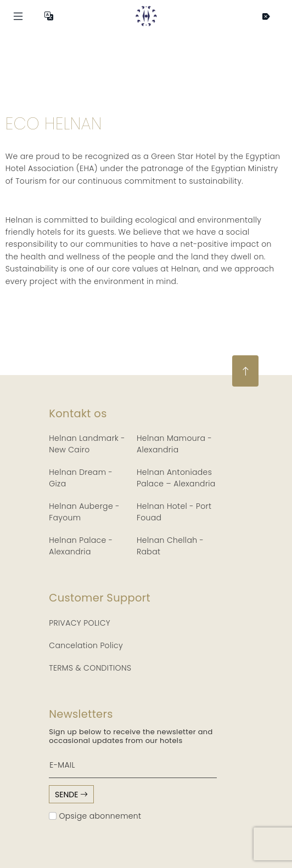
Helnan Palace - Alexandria (81, 546)
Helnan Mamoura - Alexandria (174, 444)
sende (71, 795)
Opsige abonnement (95, 816)
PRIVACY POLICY (80, 623)
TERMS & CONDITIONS (90, 668)
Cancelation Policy (86, 645)
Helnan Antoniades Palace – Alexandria (176, 478)
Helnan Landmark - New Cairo (87, 444)
